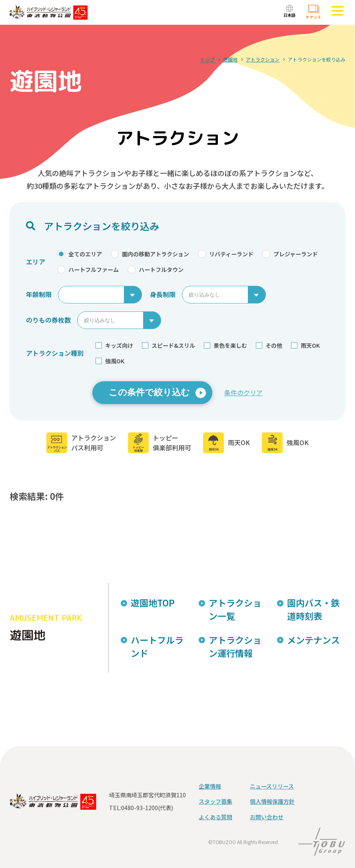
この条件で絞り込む (149, 392)
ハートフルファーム (88, 270)
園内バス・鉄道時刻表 (313, 609)
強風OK (110, 361)
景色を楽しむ (225, 345)
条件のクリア (243, 392)
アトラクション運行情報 (235, 646)
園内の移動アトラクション (150, 254)
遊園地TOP (153, 602)
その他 (269, 345)
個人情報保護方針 (272, 801)
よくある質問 (215, 817)
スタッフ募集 (215, 801)
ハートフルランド (157, 646)
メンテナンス (313, 640)
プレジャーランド (290, 254)
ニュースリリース (272, 786)
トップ (207, 59)
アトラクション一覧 (235, 609)
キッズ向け (114, 345)
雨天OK (305, 345)
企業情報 (210, 786)
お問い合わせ (267, 817)
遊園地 (230, 59)
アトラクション (263, 59)
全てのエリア (80, 254)
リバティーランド (226, 254)
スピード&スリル (169, 345)
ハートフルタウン (156, 270)
